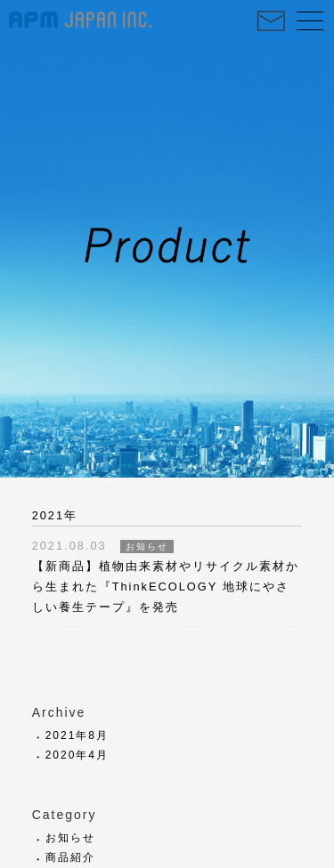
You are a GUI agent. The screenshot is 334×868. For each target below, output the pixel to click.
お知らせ (70, 838)
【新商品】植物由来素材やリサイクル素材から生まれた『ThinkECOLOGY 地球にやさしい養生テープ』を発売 (166, 587)
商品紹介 (70, 857)
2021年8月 (77, 735)
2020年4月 (77, 755)
